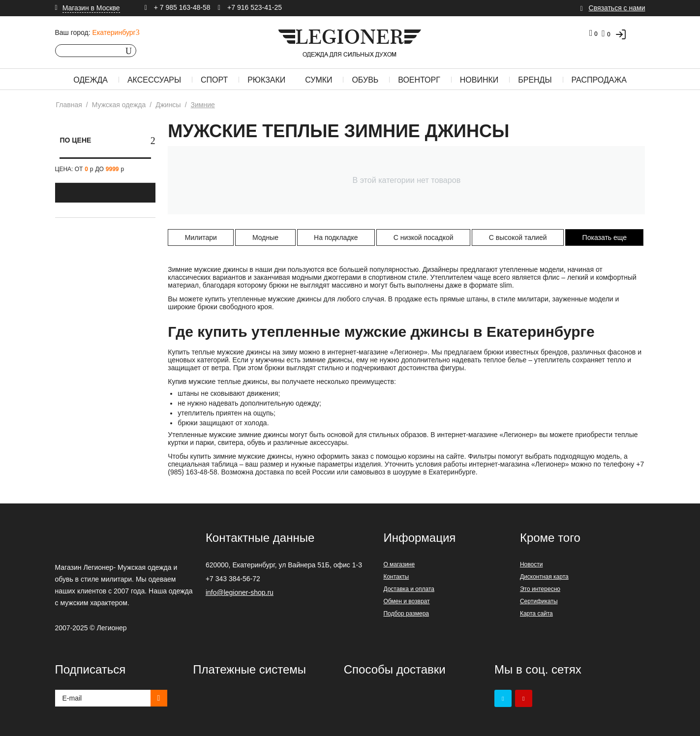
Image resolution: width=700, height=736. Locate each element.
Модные (265, 237)
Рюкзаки (266, 80)
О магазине (399, 564)
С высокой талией (518, 237)
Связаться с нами (617, 8)
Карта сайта (536, 614)
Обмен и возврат (406, 601)
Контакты (396, 577)
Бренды (535, 80)
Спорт (214, 80)
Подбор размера (406, 614)
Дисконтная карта (544, 577)
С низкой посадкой (424, 237)
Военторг (419, 80)
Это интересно (540, 589)
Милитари (201, 237)
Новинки (479, 80)
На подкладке (336, 237)
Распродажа (599, 80)
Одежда (91, 80)
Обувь (365, 80)
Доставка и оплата (409, 589)
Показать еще (605, 237)
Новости (531, 564)
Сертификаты (539, 601)
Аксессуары (154, 80)
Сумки (319, 80)
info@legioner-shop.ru (240, 592)
